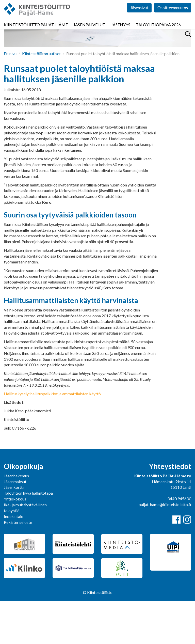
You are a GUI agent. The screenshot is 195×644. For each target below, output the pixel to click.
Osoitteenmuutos (173, 15)
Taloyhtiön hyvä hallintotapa (28, 536)
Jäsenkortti (14, 530)
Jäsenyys (121, 30)
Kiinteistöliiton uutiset (41, 97)
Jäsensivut (139, 15)
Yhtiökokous (15, 542)
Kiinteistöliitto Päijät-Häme (36, 30)
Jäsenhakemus (16, 519)
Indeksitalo (14, 560)
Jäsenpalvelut (89, 30)
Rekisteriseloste (18, 565)
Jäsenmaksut (15, 525)
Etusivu (10, 97)
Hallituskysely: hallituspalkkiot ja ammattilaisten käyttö (52, 437)
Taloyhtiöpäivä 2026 (158, 30)
